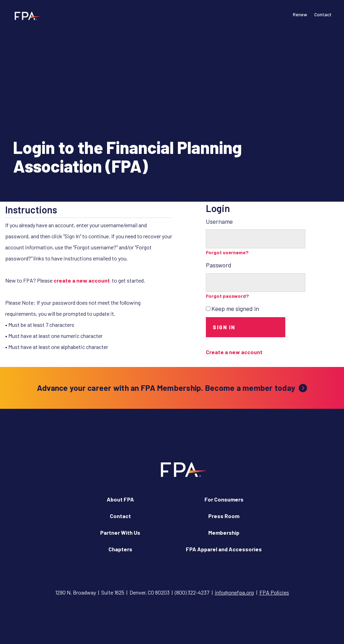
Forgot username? (227, 252)
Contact (323, 14)
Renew (300, 14)
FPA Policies (274, 592)
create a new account (82, 280)
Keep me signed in (235, 309)
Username (219, 221)
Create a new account (234, 352)
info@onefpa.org (234, 592)
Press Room (224, 516)
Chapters (120, 549)
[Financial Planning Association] (25, 16)
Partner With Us (120, 532)
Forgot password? (227, 296)
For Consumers (224, 499)
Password (219, 265)
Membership (224, 532)
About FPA (120, 499)
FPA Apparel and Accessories (224, 549)
